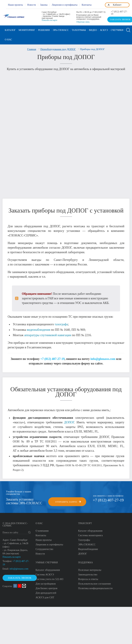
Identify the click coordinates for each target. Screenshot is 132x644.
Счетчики (117, 30)
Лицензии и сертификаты (65, 5)
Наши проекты (15, 5)
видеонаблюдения (39, 328)
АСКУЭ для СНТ (45, 595)
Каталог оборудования (90, 529)
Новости (32, 5)
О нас (8, 40)
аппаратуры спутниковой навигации (48, 333)
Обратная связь (83, 22)
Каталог (10, 30)
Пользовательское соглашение (95, 582)
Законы (44, 5)
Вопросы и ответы (88, 577)
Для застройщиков (46, 582)
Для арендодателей (46, 591)
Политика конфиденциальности (95, 586)
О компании (42, 529)
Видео (93, 30)
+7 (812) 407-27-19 (119, 13)
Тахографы (79, 30)
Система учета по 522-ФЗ (49, 577)
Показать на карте (49, 20)
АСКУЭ (104, 30)
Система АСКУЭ (45, 573)
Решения (44, 30)
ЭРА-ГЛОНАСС (61, 30)
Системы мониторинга (91, 533)
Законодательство (88, 573)
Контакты (87, 5)
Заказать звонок (20, 576)
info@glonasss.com (103, 357)
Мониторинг (27, 30)
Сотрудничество (44, 547)
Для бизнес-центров (46, 586)
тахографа (61, 322)
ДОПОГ (69, 420)
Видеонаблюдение (88, 547)
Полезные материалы (90, 568)
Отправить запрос (66, 500)
